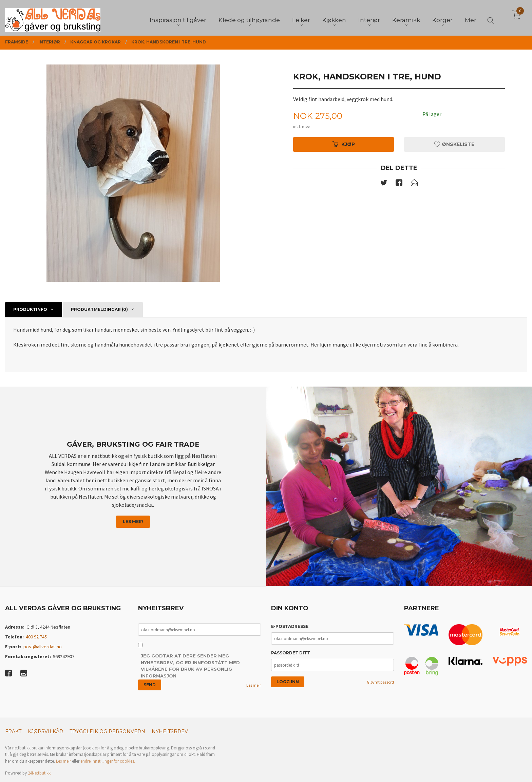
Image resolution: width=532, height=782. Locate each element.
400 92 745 (36, 637)
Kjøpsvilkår (45, 731)
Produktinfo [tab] (30, 309)
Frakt (13, 731)
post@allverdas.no (43, 647)
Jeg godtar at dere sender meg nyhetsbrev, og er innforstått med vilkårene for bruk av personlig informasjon (190, 666)
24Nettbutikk (39, 773)
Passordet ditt (291, 653)
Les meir (133, 522)
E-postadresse (290, 626)
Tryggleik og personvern (107, 731)
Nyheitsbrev (170, 731)
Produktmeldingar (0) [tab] (99, 309)
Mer (471, 17)
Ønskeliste (454, 144)
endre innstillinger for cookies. (108, 761)
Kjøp (344, 144)
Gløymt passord (380, 682)
